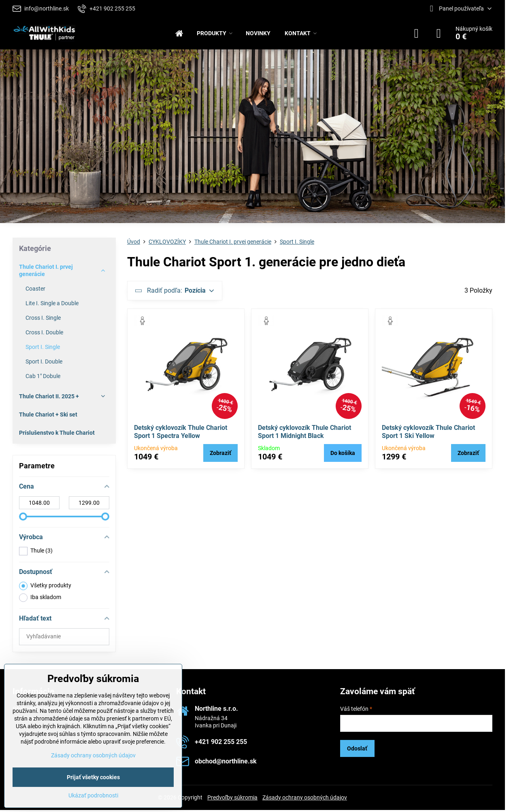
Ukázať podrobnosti (93, 795)
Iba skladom (40, 598)
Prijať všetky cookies (93, 777)
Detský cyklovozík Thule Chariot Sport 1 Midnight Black (304, 432)
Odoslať (357, 748)
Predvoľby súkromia (232, 797)
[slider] (23, 517)
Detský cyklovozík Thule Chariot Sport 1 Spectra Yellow (181, 432)
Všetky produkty (45, 586)
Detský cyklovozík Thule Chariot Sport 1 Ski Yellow (428, 432)
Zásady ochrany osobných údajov (305, 797)
